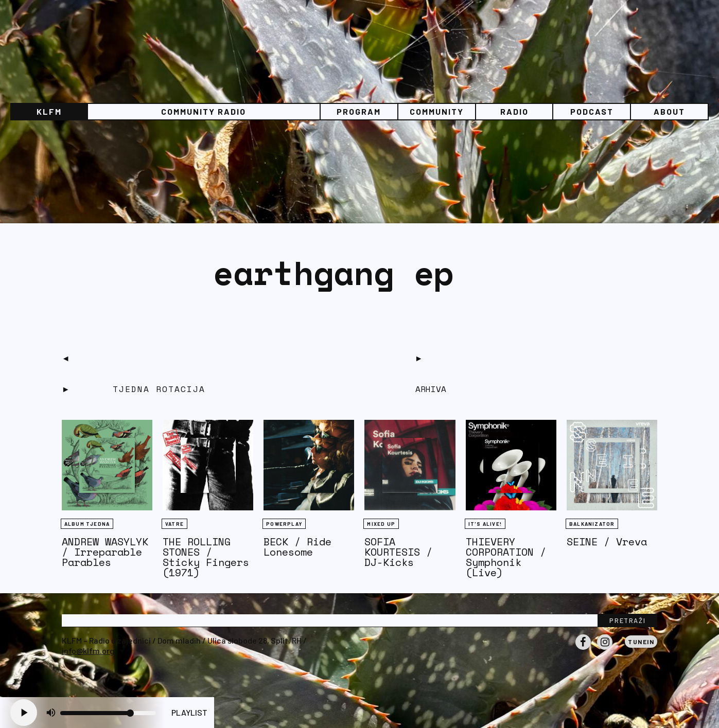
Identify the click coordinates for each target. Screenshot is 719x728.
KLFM (49, 111)
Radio (514, 111)
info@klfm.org (88, 651)
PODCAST (592, 111)
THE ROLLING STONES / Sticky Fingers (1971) (206, 557)
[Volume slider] (108, 713)
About (669, 111)
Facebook (583, 649)
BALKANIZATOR (592, 524)
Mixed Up (381, 524)
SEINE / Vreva (607, 541)
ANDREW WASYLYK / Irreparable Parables (105, 552)
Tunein (641, 642)
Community (437, 111)
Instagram (605, 649)
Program (359, 111)
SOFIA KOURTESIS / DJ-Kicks (398, 552)
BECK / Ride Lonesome (297, 547)
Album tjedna (87, 524)
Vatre (174, 524)
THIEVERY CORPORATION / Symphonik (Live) (506, 557)
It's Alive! (485, 524)
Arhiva (431, 389)
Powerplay (284, 524)
